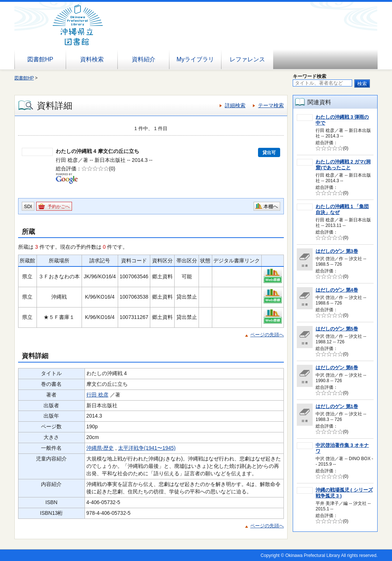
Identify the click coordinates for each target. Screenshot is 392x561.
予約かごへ (59, 207)
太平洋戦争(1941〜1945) (147, 448)
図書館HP (40, 59)
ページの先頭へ (267, 335)
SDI (28, 206)
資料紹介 (144, 59)
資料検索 (92, 59)
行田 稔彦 (97, 395)
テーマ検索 (271, 105)
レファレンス (247, 59)
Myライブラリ (195, 59)
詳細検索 (235, 105)
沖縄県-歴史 (100, 448)
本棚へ (271, 206)
